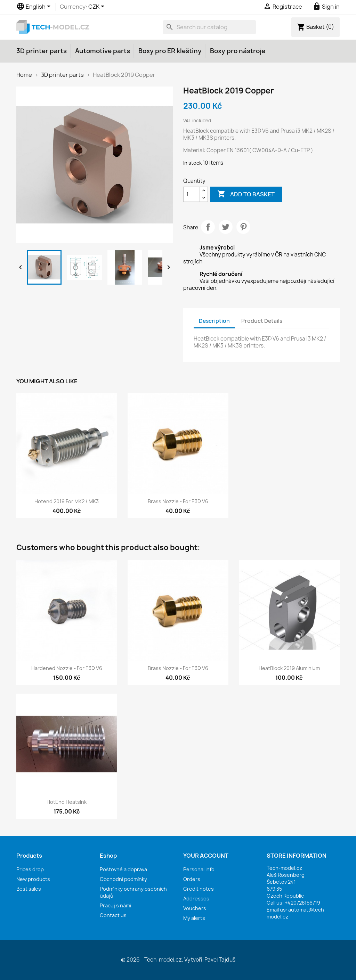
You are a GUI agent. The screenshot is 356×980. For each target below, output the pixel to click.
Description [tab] (214, 321)
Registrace (283, 7)
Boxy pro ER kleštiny (170, 51)
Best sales (29, 889)
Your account (206, 856)
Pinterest (243, 227)
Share (208, 227)
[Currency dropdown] (98, 7)
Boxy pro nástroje (238, 51)
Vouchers (195, 908)
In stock (192, 163)
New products (33, 879)
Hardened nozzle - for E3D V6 (67, 668)
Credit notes (199, 889)
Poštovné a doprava (123, 869)
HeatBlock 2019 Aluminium (289, 668)
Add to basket (246, 194)
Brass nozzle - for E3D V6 (178, 501)
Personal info (199, 869)
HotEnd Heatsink (67, 802)
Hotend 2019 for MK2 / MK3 (67, 501)
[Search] (209, 27)
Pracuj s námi (115, 905)
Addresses (196, 899)
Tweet (226, 227)
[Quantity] (192, 194)
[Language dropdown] (35, 7)
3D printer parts (42, 51)
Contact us (113, 915)
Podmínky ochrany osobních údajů (133, 892)
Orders (192, 879)
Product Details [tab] (262, 321)
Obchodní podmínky (123, 879)
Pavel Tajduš (220, 960)
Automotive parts (103, 51)
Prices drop (30, 869)
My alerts (194, 918)
